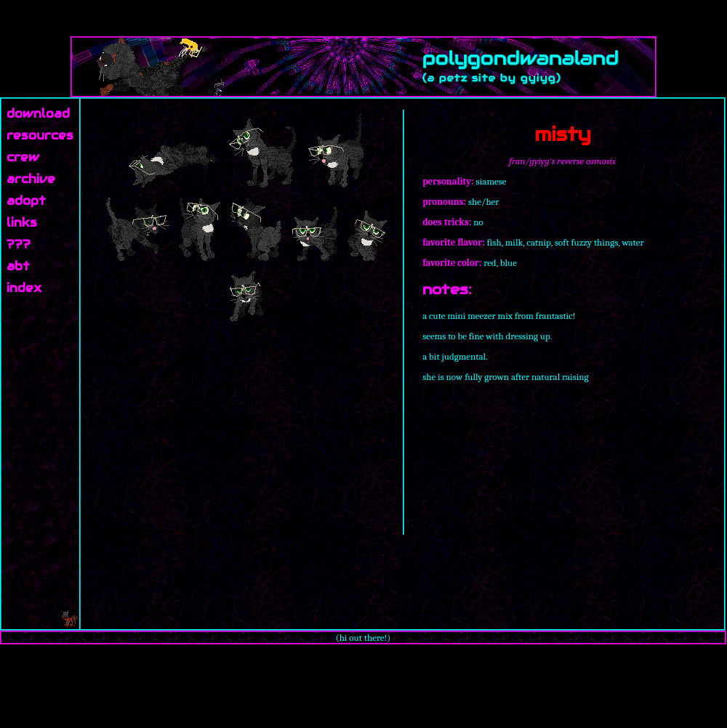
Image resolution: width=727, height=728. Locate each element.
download (38, 114)
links (22, 223)
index (24, 288)
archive (31, 179)
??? (19, 244)
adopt (26, 201)
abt (18, 266)
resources (40, 136)
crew (23, 157)
